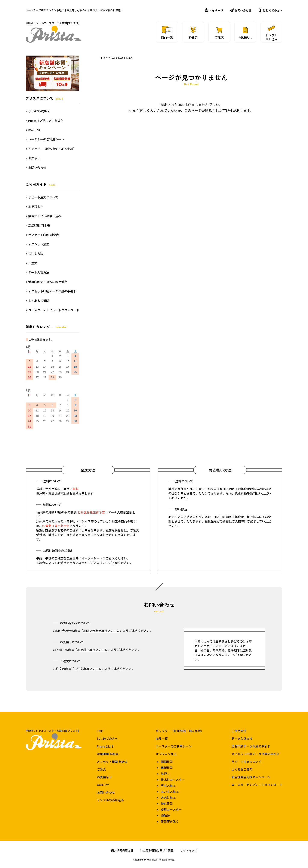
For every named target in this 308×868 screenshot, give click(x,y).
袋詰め (165, 815)
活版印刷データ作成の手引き (48, 282)
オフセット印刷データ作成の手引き (52, 291)
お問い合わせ (241, 10)
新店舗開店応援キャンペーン (251, 777)
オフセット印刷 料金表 (44, 235)
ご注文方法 (36, 254)
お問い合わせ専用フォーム (101, 631)
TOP (104, 58)
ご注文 (33, 263)
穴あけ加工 (168, 798)
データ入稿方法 (39, 272)
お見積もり (36, 207)
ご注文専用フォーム (88, 669)
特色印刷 (167, 803)
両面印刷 (167, 762)
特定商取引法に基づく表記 (157, 850)
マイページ (214, 10)
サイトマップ (189, 850)
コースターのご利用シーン (46, 139)
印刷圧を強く (170, 821)
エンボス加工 (170, 792)
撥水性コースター (173, 780)
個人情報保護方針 (122, 850)
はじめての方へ (270, 10)
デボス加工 (168, 786)
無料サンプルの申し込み (45, 216)
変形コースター (171, 809)
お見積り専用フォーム (92, 650)
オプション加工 (39, 244)
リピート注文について (43, 197)
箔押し (165, 774)
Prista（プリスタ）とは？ (46, 120)
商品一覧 (34, 130)
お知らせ (34, 158)
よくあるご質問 (39, 301)
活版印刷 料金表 (39, 225)
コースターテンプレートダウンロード (54, 310)
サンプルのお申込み (110, 800)
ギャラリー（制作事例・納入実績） (52, 149)
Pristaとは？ (105, 746)
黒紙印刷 (167, 768)
